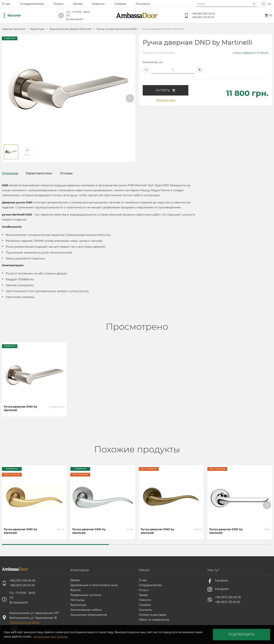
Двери (75, 580)
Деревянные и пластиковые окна (94, 585)
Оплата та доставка (152, 615)
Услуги (59, 4)
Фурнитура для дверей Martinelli (71, 29)
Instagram (222, 589)
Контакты (143, 4)
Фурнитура (37, 29)
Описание (10, 173)
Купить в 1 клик (166, 100)
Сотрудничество (32, 4)
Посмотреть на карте (24, 622)
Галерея (120, 4)
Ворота (75, 590)
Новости (98, 4)
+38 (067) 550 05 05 (203, 13)
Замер (78, 4)
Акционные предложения (89, 615)
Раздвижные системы (86, 595)
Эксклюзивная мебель (86, 610)
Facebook (221, 581)
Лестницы (78, 600)
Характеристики (39, 173)
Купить (166, 90)
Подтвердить (242, 634)
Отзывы (66, 173)
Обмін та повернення (154, 620)
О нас (6, 4)
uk (269, 4)
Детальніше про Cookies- (51, 637)
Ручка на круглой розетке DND (117, 29)
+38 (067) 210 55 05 (203, 17)
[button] (130, 98)
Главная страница (14, 29)
